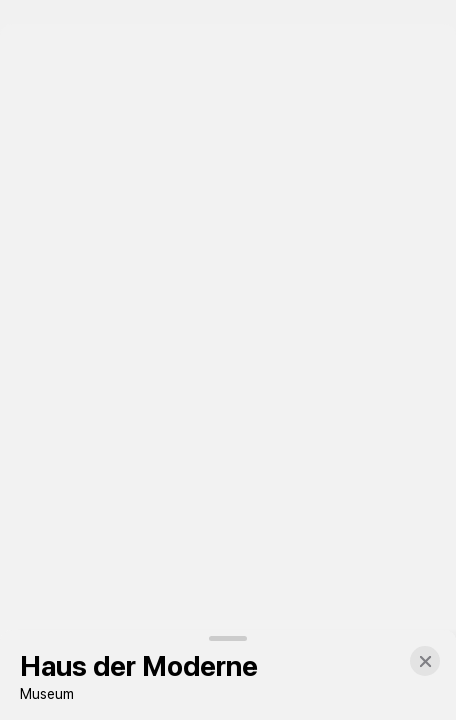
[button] (425, 661)
